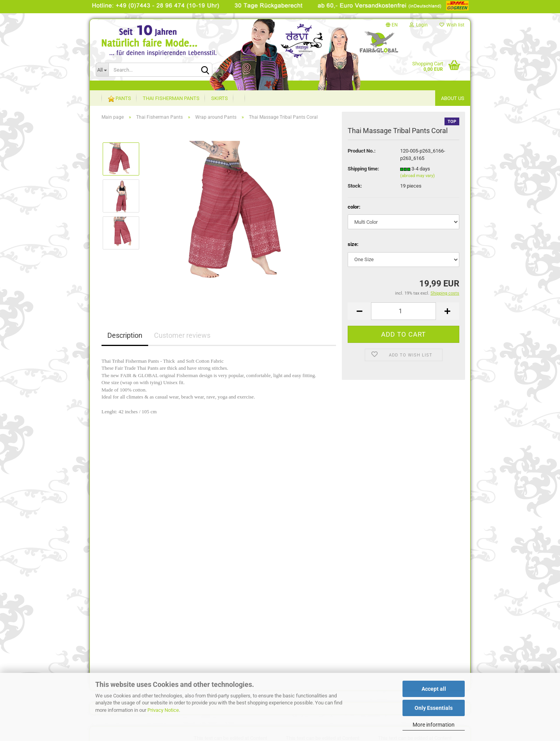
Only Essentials (434, 708)
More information (434, 725)
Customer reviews (182, 335)
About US (453, 98)
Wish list (452, 25)
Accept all (434, 689)
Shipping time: (363, 169)
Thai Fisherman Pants (171, 98)
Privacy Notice (163, 710)
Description (125, 335)
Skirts (220, 98)
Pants (120, 99)
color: (354, 207)
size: (353, 244)
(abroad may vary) (417, 176)
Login (419, 25)
